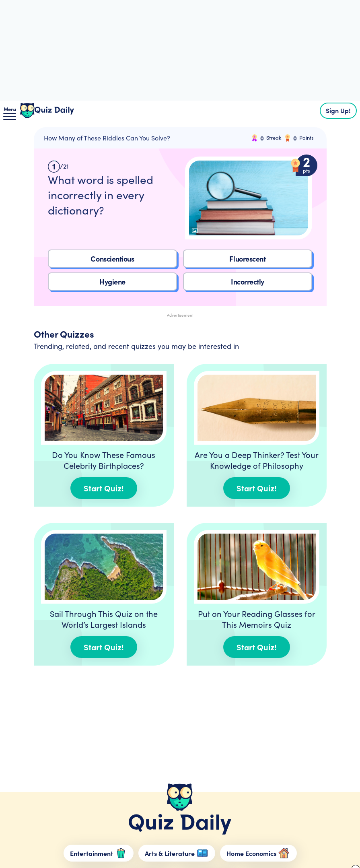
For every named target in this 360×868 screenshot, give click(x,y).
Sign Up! (338, 110)
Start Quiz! (104, 488)
